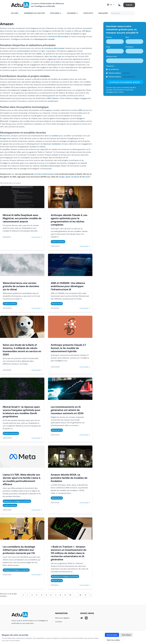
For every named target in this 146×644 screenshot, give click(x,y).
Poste (108, 47)
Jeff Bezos (86, 31)
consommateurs (23, 51)
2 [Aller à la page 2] (32, 595)
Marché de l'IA (57, 304)
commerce (53, 36)
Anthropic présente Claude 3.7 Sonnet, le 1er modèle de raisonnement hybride (68, 348)
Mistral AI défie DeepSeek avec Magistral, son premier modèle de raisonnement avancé (22, 218)
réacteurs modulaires (52, 144)
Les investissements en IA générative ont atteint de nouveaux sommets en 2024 (67, 410)
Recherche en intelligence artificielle (17, 501)
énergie (3, 138)
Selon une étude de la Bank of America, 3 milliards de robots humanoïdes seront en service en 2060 (22, 350)
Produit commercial (11, 433)
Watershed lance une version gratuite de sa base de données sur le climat (21, 286)
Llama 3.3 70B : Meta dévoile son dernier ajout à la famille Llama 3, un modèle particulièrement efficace (22, 479)
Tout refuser (126, 635)
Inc (13, 174)
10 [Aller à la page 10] (70, 595)
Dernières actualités (34, 13)
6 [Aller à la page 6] (51, 595)
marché (84, 163)
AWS (39, 54)
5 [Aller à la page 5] (46, 595)
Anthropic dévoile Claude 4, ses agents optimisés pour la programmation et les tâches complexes (69, 220)
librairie (76, 34)
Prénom (109, 37)
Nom (127, 37)
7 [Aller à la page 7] (56, 595)
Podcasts (88, 13)
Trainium (55, 98)
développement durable (44, 39)
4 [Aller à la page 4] (41, 595)
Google (80, 118)
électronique (63, 36)
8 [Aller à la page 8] (60, 595)
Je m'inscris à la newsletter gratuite (125, 82)
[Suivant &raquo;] (90, 595)
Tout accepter (112, 635)
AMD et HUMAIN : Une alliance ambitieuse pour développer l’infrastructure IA (68, 286)
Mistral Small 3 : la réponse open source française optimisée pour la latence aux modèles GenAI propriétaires (22, 412)
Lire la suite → (37, 237)
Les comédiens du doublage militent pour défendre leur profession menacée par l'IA (19, 550)
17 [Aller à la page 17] (86, 595)
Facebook (75, 177)
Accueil (15, 13)
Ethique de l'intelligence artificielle (16, 570)
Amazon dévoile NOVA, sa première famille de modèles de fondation (69, 478)
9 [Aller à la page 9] (65, 595)
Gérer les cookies (113, 640)
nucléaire (55, 136)
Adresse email (111, 56)
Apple (68, 177)
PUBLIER (129, 5)
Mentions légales (62, 618)
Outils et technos (58, 242)
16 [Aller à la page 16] (80, 595)
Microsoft (4, 121)
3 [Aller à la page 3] (37, 595)
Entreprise (129, 47)
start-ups (57, 56)
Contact (59, 622)
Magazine (103, 13)
